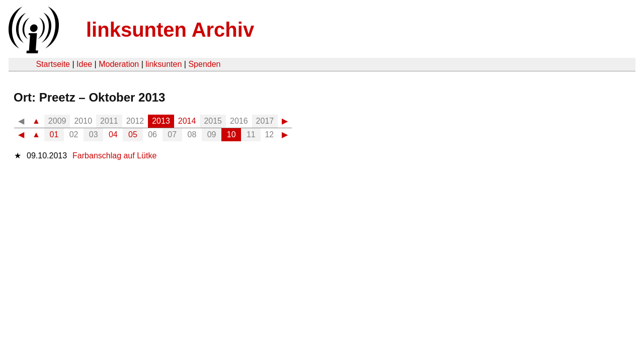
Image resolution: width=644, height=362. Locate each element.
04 (113, 134)
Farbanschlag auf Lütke (114, 156)
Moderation (119, 64)
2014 (187, 121)
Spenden (204, 64)
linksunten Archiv (170, 30)
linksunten (164, 64)
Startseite (53, 64)
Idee (84, 64)
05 (133, 134)
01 (54, 134)
